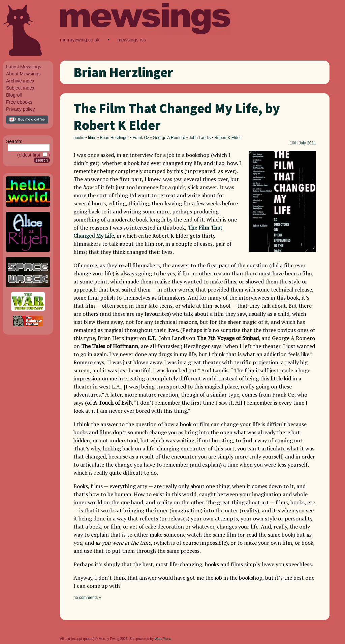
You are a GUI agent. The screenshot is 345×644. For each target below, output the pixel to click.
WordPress (163, 639)
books (79, 138)
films (92, 138)
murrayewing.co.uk (80, 40)
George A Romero (169, 138)
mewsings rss (132, 40)
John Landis (200, 138)
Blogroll (14, 95)
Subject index (20, 88)
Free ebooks (19, 102)
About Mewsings (23, 74)
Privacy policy (21, 109)
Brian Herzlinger (114, 138)
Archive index (20, 81)
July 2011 (307, 143)
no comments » (87, 598)
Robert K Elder (228, 138)
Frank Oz (141, 138)
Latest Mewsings (24, 67)
